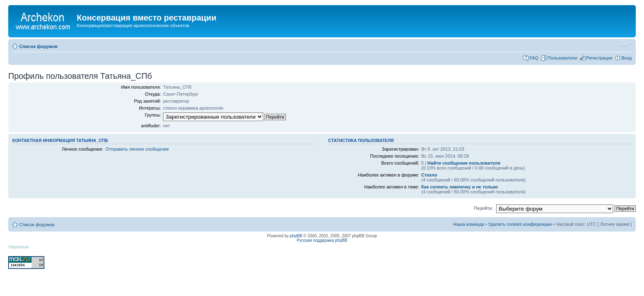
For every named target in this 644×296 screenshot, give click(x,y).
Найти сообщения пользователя (464, 163)
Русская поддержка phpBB (322, 240)
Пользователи (562, 58)
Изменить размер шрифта (626, 45)
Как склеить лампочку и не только (460, 187)
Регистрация (599, 58)
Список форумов (38, 46)
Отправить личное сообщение (137, 149)
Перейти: (484, 208)
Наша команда (468, 224)
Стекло (429, 175)
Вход (627, 58)
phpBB (296, 236)
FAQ (534, 58)
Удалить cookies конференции (520, 224)
